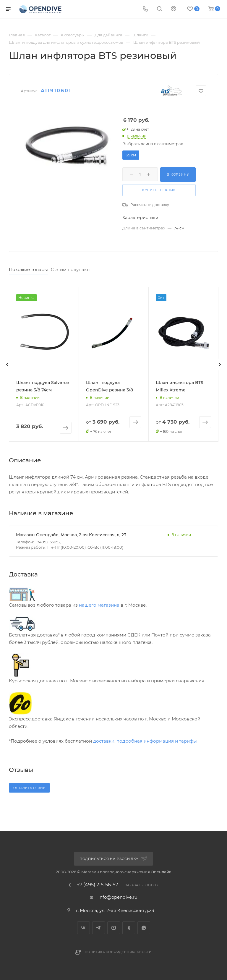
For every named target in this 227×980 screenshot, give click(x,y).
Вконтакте (83, 928)
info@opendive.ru (118, 897)
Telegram (99, 928)
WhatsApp (144, 928)
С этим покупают (70, 269)
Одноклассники (129, 928)
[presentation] (7, 365)
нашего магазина (99, 605)
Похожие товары (28, 269)
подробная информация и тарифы (157, 741)
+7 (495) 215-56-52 (97, 885)
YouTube (114, 928)
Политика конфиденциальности (118, 952)
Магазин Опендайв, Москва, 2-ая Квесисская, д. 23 (71, 535)
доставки (104, 741)
